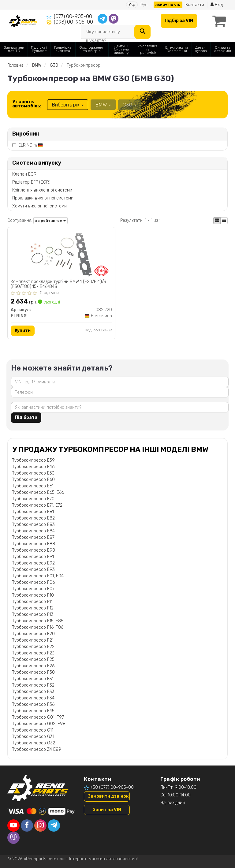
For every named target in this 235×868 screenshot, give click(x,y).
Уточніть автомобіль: (27, 104)
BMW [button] (103, 105)
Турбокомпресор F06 (34, 582)
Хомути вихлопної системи (39, 206)
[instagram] (40, 825)
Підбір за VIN (179, 21)
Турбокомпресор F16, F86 (38, 627)
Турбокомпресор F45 (33, 711)
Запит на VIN (168, 5)
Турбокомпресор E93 (34, 570)
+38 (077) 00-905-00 (112, 787)
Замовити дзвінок (108, 796)
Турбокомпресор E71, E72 (37, 505)
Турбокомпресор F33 (33, 692)
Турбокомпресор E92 (34, 563)
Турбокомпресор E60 (34, 480)
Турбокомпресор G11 (33, 730)
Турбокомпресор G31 (33, 737)
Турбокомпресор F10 (33, 595)
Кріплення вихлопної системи (42, 190)
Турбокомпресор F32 (33, 685)
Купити (23, 331)
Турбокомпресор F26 (33, 666)
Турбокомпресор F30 (34, 672)
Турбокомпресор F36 (33, 704)
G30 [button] (130, 105)
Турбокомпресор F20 (34, 634)
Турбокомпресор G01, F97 (38, 717)
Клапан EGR (24, 174)
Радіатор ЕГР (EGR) (31, 182)
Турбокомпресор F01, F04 (38, 576)
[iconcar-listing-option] (224, 221)
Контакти (195, 5)
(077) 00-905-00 (73, 16)
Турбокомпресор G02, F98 (39, 724)
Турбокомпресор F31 (33, 679)
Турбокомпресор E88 (34, 544)
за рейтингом (50, 221)
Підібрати (26, 417)
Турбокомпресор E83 (34, 525)
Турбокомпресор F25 (33, 659)
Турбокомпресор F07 (33, 589)
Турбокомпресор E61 (33, 486)
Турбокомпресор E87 (33, 537)
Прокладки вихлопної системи (43, 198)
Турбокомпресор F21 (33, 640)
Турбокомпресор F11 (32, 602)
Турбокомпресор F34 (33, 698)
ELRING (31, 145)
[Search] (142, 32)
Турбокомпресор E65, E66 (38, 492)
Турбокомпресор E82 (34, 518)
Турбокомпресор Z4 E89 (37, 749)
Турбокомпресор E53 (33, 473)
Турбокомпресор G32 (34, 743)
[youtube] (13, 825)
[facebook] (27, 825)
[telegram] (54, 825)
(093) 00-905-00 (73, 22)
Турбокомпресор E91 (33, 557)
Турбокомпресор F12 (33, 608)
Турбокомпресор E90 (34, 550)
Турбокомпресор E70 (33, 499)
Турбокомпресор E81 (33, 512)
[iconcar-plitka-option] (217, 221)
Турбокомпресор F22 (33, 647)
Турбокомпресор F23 (33, 653)
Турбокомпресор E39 (34, 460)
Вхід (217, 5)
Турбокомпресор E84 (34, 531)
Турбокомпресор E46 (33, 467)
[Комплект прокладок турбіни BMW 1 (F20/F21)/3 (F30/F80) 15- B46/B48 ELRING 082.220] (61, 254)
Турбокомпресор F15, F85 (38, 621)
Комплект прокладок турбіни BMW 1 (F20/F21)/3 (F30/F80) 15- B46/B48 (58, 284)
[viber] (13, 838)
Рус (144, 5)
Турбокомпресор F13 (33, 615)
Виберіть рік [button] (68, 105)
